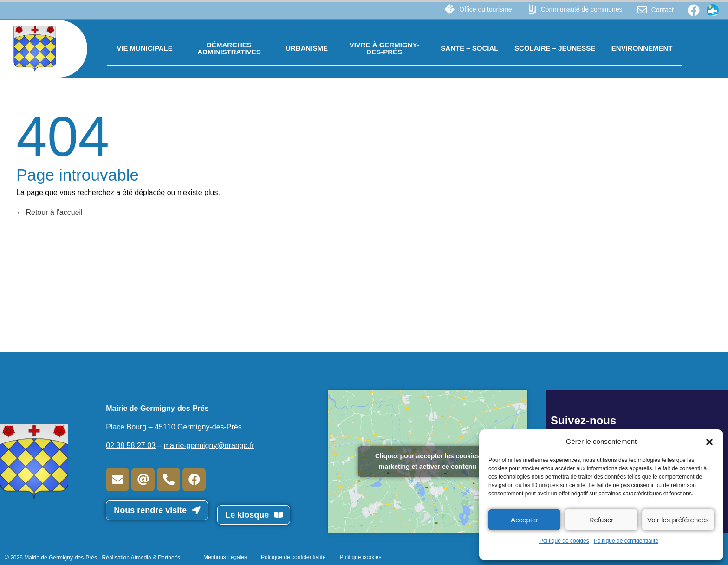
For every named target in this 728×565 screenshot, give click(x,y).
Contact (663, 10)
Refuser (601, 520)
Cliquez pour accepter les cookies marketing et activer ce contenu (428, 461)
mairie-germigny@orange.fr (209, 445)
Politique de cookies (564, 541)
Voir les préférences (678, 520)
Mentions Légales (225, 557)
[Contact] (642, 10)
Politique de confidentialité (626, 541)
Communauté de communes (582, 9)
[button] (709, 442)
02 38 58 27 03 (131, 445)
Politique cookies (360, 557)
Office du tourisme (485, 9)
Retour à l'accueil (49, 212)
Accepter (524, 520)
